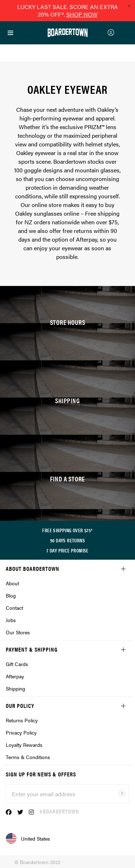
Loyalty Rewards (24, 745)
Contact (14, 608)
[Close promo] (129, 6)
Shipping (15, 688)
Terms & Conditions (28, 757)
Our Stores (18, 632)
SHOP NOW (82, 14)
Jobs (11, 620)
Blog (11, 595)
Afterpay (15, 676)
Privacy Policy (21, 732)
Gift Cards (17, 664)
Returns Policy (22, 720)
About (12, 583)
